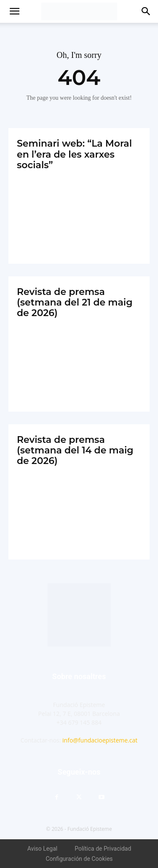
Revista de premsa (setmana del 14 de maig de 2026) (75, 450)
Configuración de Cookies (79, 859)
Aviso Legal (43, 849)
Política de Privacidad (103, 849)
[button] (14, 11)
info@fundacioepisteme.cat (100, 740)
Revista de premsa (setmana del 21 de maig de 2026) (75, 303)
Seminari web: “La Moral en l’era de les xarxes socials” (74, 154)
